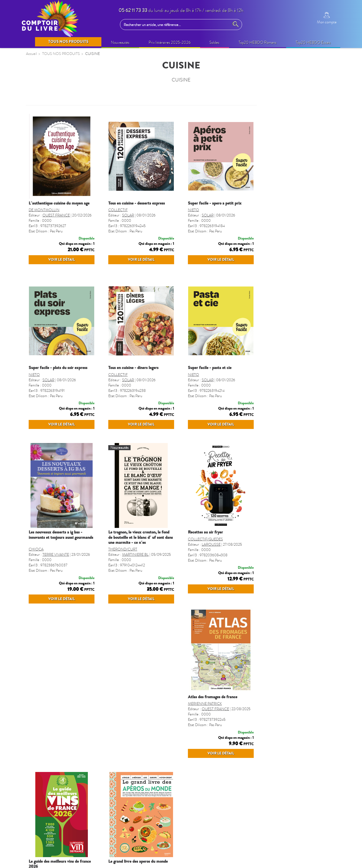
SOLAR (208, 215)
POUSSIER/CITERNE (205, 750)
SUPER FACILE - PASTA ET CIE (289, 378)
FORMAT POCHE (46, 370)
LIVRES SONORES (47, 381)
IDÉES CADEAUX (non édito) (56, 193)
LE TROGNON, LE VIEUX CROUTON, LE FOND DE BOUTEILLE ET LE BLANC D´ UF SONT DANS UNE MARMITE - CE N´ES (220, 558)
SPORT (36, 422)
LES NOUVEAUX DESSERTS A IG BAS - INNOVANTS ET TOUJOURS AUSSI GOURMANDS (141, 555)
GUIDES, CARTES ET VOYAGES (59, 350)
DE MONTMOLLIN (124, 210)
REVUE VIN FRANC (218, 755)
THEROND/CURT (202, 570)
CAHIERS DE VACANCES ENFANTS (53, 248)
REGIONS (38, 391)
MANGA (37, 288)
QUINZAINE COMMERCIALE (57, 132)
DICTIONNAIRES (46, 360)
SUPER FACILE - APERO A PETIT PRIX (294, 203)
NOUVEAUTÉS (43, 111)
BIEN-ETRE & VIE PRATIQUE (56, 183)
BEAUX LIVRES (44, 152)
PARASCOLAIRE (45, 309)
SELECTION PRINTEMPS (52, 121)
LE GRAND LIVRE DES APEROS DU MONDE (297, 738)
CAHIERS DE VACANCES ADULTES (53, 264)
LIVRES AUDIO (44, 224)
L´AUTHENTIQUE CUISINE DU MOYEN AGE (139, 203)
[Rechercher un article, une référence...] (176, 25)
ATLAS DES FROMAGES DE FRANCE (133, 738)
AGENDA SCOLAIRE (49, 340)
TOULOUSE (40, 442)
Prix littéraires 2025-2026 (52, 163)
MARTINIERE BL (215, 575)
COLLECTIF (198, 210)
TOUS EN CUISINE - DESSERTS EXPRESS (216, 203)
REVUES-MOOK (45, 319)
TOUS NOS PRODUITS (52, 98)
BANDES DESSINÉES (49, 278)
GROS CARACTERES (49, 432)
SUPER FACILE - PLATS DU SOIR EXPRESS (138, 378)
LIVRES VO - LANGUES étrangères (61, 412)
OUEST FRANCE (136, 215)
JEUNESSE (39, 235)
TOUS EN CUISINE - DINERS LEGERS (213, 378)
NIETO (273, 210)
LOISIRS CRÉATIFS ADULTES (57, 204)
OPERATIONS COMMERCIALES (59, 142)
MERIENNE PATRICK (125, 750)
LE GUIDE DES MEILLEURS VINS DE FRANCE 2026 (219, 741)
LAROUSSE (291, 575)
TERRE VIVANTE (135, 575)
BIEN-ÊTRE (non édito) (50, 173)
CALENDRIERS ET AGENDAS (57, 329)
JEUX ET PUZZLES (46, 298)
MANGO (288, 755)
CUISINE (38, 401)
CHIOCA (116, 570)
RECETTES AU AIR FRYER (285, 553)
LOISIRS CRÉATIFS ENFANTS (57, 214)
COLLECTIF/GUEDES (285, 570)
